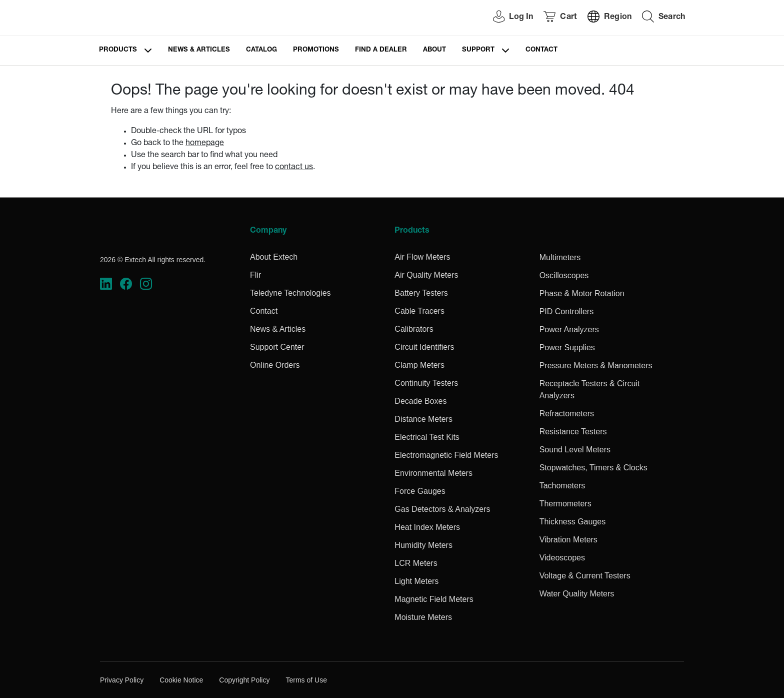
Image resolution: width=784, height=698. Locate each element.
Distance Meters (423, 419)
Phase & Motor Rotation (582, 293)
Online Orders (275, 365)
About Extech (274, 257)
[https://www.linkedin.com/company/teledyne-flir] (106, 284)
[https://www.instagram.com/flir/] (146, 284)
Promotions (316, 50)
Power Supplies (567, 347)
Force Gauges (420, 491)
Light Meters (416, 581)
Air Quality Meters (426, 275)
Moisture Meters (423, 617)
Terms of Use (306, 680)
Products (118, 50)
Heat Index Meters (427, 527)
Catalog (261, 50)
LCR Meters (416, 563)
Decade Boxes (420, 401)
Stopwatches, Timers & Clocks (593, 468)
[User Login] (507, 18)
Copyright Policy (244, 680)
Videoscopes (562, 558)
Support (478, 50)
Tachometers (562, 486)
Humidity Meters (423, 545)
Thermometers (565, 504)
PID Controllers (566, 311)
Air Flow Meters (422, 257)
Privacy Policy (122, 680)
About (434, 50)
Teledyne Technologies (290, 293)
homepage (205, 144)
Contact (541, 50)
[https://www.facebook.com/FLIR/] (126, 284)
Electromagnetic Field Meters (446, 455)
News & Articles (199, 50)
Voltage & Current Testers (585, 576)
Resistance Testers (573, 432)
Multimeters (560, 257)
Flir (255, 275)
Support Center (277, 347)
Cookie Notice (181, 680)
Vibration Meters (568, 540)
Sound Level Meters (575, 450)
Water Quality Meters (577, 594)
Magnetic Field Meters (434, 599)
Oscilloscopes (564, 275)
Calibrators (414, 329)
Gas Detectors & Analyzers (442, 509)
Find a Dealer (381, 50)
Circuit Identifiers (424, 347)
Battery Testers (421, 293)
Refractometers (567, 414)
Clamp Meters (419, 365)
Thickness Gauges (573, 522)
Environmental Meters (433, 473)
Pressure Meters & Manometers (596, 366)
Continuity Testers (426, 383)
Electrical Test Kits (427, 437)
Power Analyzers (569, 329)
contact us (294, 168)
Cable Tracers (419, 311)
